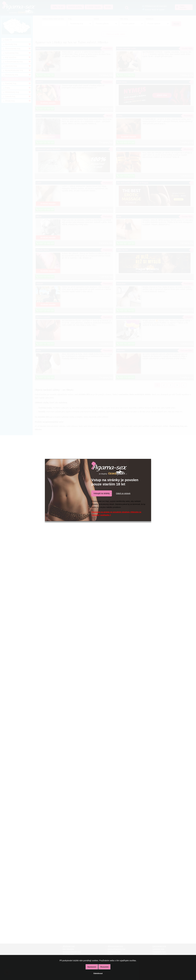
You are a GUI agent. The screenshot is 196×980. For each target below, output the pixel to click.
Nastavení (92, 967)
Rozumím (104, 967)
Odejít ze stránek (123, 493)
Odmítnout (98, 973)
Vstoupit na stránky (102, 493)
